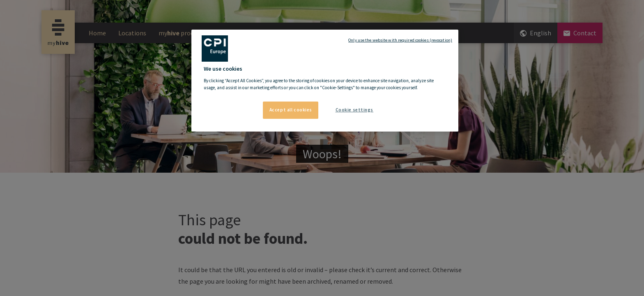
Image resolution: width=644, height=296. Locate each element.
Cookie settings (355, 110)
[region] (325, 81)
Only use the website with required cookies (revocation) (400, 40)
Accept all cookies (291, 110)
